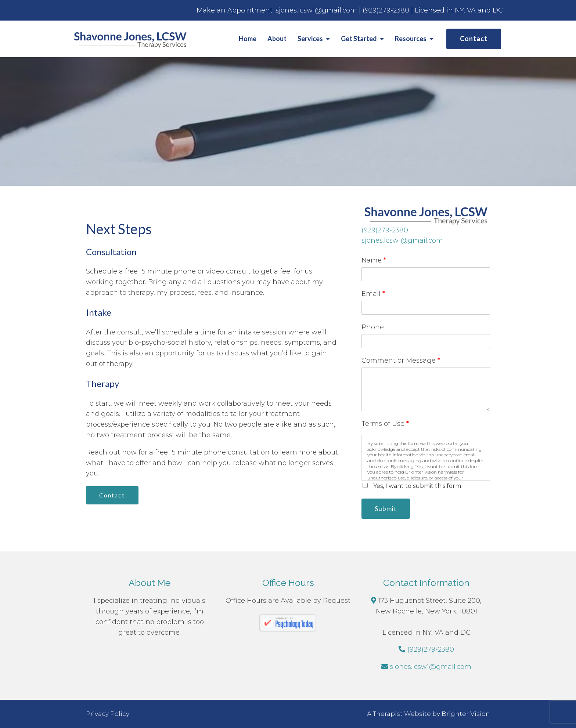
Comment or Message (401, 361)
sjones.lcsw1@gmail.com (402, 240)
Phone (373, 327)
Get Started (359, 39)
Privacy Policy (108, 714)
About (277, 39)
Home (248, 39)
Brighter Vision (466, 714)
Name (374, 260)
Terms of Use (385, 424)
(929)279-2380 (385, 230)
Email (373, 294)
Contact (474, 39)
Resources (411, 39)
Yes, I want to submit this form (417, 486)
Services (310, 39)
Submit (386, 508)
